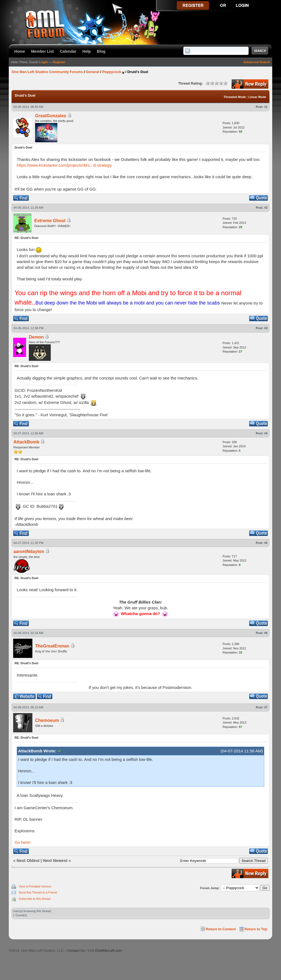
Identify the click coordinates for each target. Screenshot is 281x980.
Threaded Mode (235, 97)
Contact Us (76, 950)
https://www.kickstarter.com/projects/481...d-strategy (64, 165)
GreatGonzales (51, 116)
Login (43, 62)
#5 (266, 543)
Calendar (68, 51)
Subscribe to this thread (35, 899)
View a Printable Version (35, 886)
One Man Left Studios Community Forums (47, 72)
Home (20, 51)
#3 (266, 328)
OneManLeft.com (109, 950)
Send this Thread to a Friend (38, 892)
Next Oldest (28, 860)
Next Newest (55, 860)
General (92, 72)
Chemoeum (47, 720)
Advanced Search (257, 62)
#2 (266, 208)
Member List (42, 51)
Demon (36, 337)
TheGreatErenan (52, 646)
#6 (266, 633)
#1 (266, 107)
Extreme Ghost (50, 221)
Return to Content (221, 929)
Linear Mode (257, 97)
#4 (266, 433)
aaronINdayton (29, 552)
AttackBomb (26, 442)
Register (59, 62)
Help (87, 51)
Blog (101, 51)
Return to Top (256, 929)
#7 (266, 707)
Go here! (23, 842)
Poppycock (112, 72)
